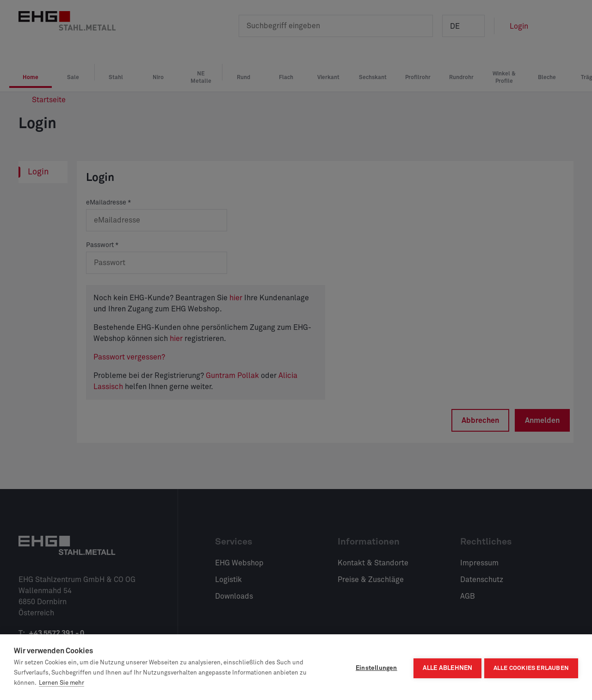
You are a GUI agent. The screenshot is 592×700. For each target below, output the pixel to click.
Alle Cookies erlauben (531, 667)
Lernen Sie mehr (62, 683)
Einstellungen (374, 667)
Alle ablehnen (445, 667)
